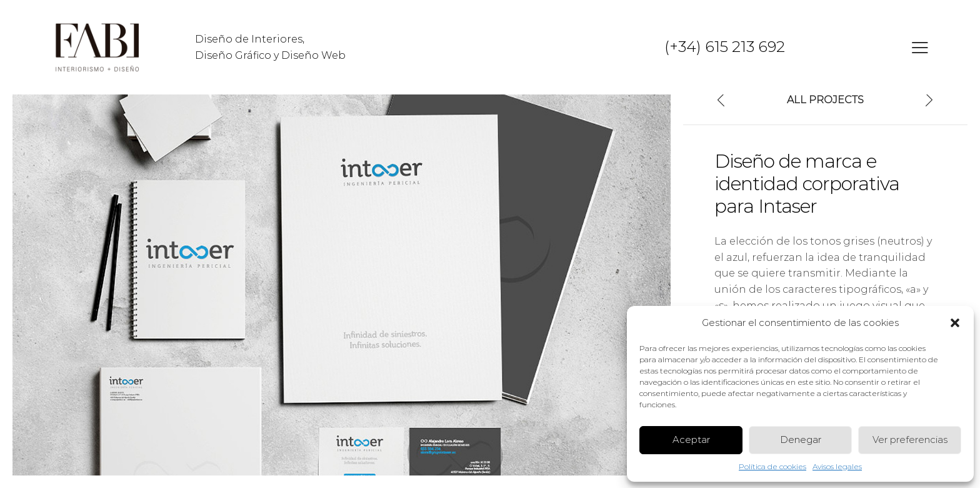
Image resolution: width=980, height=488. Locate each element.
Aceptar (691, 440)
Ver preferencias (910, 440)
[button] (955, 323)
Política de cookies (772, 466)
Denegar (801, 440)
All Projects (825, 100)
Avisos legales (837, 466)
